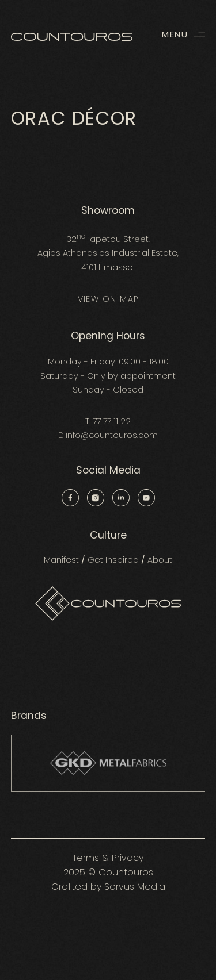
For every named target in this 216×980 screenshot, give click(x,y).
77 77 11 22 (112, 421)
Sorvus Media (135, 887)
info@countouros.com (112, 435)
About (160, 560)
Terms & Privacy (108, 858)
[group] (108, 763)
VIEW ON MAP (108, 299)
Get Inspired (113, 560)
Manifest (61, 560)
